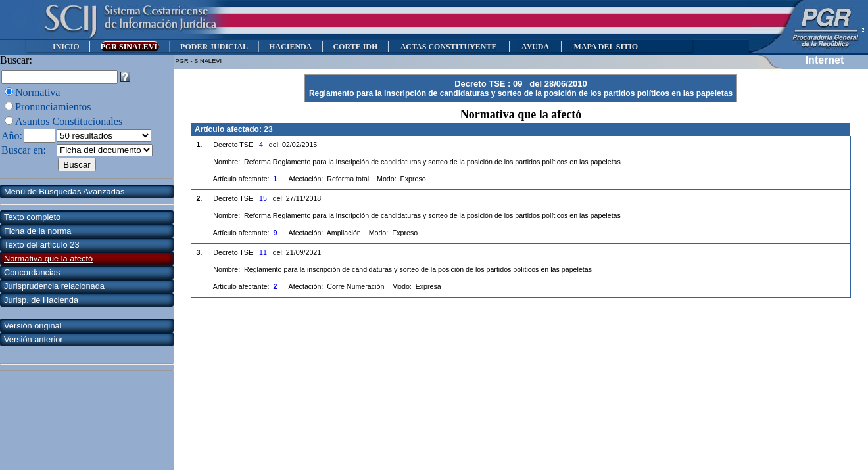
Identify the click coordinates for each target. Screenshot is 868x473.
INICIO (66, 47)
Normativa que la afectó (48, 259)
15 (263, 198)
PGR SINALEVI (130, 47)
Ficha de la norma (37, 231)
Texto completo (32, 217)
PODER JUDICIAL (214, 47)
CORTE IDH (355, 47)
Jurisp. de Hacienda (41, 300)
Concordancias (32, 272)
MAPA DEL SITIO (606, 47)
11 (263, 252)
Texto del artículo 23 (42, 245)
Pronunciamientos (53, 107)
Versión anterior (34, 339)
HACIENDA (290, 47)
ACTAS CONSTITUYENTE (448, 47)
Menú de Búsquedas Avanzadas (64, 191)
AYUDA (535, 47)
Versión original (33, 326)
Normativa (37, 92)
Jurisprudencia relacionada (54, 286)
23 (268, 129)
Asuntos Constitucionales (69, 121)
